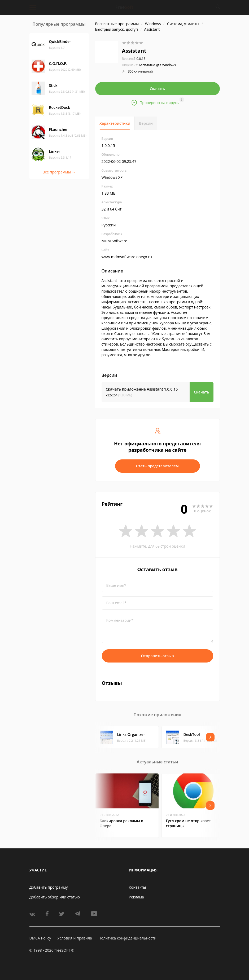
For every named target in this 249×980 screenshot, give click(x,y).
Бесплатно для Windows (157, 65)
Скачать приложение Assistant (142, 389)
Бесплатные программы (117, 24)
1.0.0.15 (134, 59)
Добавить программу (49, 887)
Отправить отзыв (158, 656)
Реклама (136, 897)
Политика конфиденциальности (127, 938)
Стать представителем (157, 466)
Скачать (158, 89)
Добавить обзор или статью (55, 897)
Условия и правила (75, 938)
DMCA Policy (40, 938)
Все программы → (59, 172)
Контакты (137, 887)
